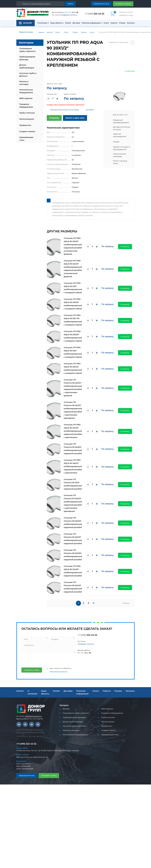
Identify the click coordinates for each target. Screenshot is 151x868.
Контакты (131, 23)
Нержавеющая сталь (26, 139)
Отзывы (122, 23)
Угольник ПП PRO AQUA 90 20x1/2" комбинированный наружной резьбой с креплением (73, 431)
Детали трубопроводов (27, 66)
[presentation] (40, 659)
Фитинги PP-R (84, 32)
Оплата (68, 23)
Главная (41, 32)
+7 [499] (94, 14)
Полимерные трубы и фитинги (58, 32)
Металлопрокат (27, 119)
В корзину (54, 118)
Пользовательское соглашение (30, 730)
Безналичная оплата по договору (65, 110)
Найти (70, 4)
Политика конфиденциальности (30, 732)
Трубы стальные (27, 113)
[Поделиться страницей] (132, 42)
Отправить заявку (123, 4)
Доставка (76, 23)
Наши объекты (56, 23)
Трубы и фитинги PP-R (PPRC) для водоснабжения (76, 32)
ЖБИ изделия (26, 98)
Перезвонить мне (101, 4)
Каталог (50, 32)
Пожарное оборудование (26, 106)
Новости (114, 23)
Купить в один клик (75, 118)
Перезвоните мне (27, 775)
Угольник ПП (93, 32)
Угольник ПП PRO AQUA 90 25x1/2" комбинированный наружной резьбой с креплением (73, 466)
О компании (42, 23)
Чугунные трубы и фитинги (28, 75)
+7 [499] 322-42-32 (26, 744)
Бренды (66, 709)
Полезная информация (91, 23)
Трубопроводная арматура (27, 58)
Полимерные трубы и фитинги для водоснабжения (67, 32)
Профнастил (25, 125)
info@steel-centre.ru (69, 15)
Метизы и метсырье (24, 83)
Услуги (106, 23)
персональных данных (58, 671)
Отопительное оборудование (26, 91)
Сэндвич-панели (27, 131)
